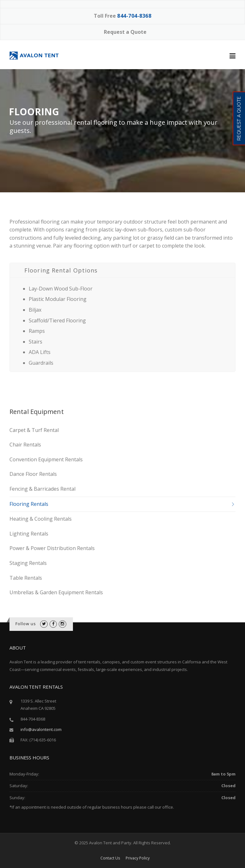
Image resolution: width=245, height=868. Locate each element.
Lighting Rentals (29, 534)
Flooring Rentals (29, 504)
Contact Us (110, 858)
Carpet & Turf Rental (34, 430)
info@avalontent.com (41, 729)
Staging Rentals (28, 563)
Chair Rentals (25, 445)
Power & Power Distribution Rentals (52, 548)
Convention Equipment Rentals (46, 459)
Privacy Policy (138, 858)
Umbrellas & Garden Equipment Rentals (56, 592)
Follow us (26, 624)
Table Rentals (26, 578)
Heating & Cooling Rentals (41, 519)
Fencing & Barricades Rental (42, 489)
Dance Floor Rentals (33, 474)
